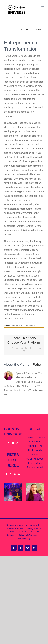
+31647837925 (35, 459)
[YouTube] (13, 443)
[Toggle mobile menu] (43, 6)
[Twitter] (15, 474)
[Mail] (19, 474)
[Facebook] (9, 443)
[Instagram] (17, 443)
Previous (29, 30)
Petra (8, 325)
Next (39, 30)
